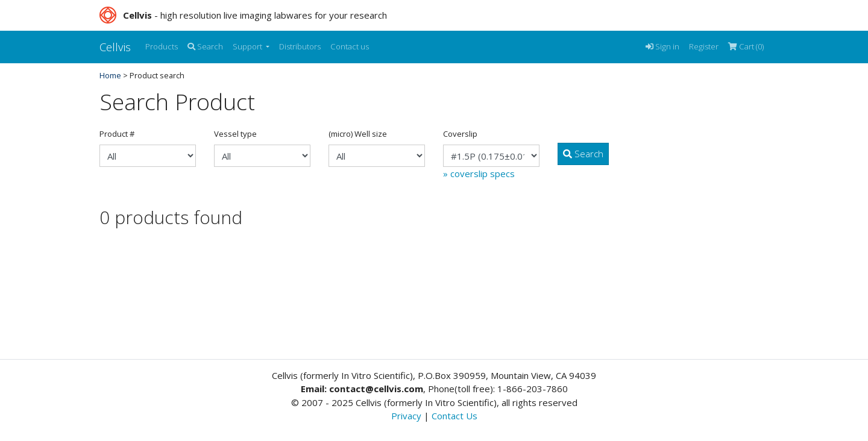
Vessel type (235, 134)
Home (110, 75)
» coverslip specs (479, 174)
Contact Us (454, 416)
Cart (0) (746, 46)
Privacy (406, 416)
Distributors (300, 46)
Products (162, 46)
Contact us (350, 46)
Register (704, 46)
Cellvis (115, 47)
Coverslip (460, 134)
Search (205, 46)
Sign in (662, 46)
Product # (117, 134)
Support (248, 46)
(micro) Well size (358, 134)
